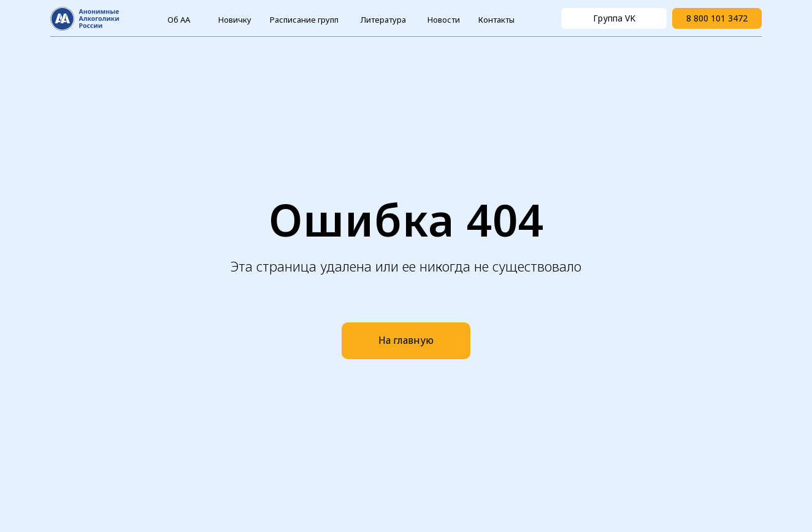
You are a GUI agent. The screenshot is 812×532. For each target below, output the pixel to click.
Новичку (235, 20)
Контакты (496, 20)
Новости (444, 20)
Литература (383, 20)
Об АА (179, 20)
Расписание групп (304, 20)
